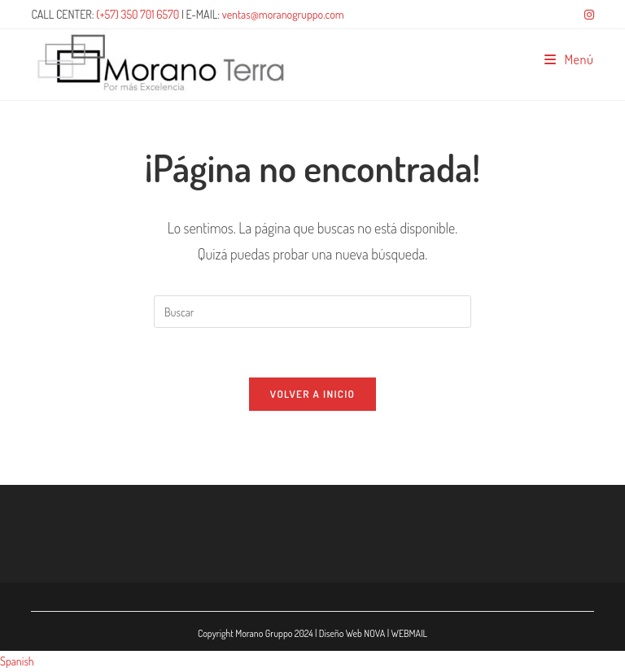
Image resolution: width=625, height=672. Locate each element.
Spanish (17, 661)
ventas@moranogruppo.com (283, 14)
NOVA (374, 633)
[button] (312, 661)
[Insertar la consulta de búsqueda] (312, 312)
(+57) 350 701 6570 (138, 14)
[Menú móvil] (569, 59)
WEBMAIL (409, 633)
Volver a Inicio (312, 394)
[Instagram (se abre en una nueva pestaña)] (587, 15)
